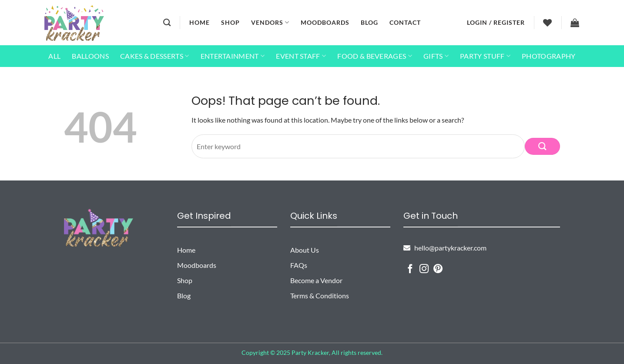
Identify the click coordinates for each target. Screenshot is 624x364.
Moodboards (325, 22)
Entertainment (233, 56)
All (54, 56)
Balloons (90, 56)
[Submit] (542, 146)
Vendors (270, 22)
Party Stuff (485, 56)
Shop (230, 22)
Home (200, 22)
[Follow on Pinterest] (438, 269)
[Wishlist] (548, 23)
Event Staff (301, 56)
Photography (549, 56)
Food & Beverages (375, 56)
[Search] (167, 23)
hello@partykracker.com (445, 248)
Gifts (436, 56)
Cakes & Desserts (155, 56)
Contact (405, 22)
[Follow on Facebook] (410, 269)
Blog (369, 22)
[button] (496, 23)
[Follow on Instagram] (424, 269)
